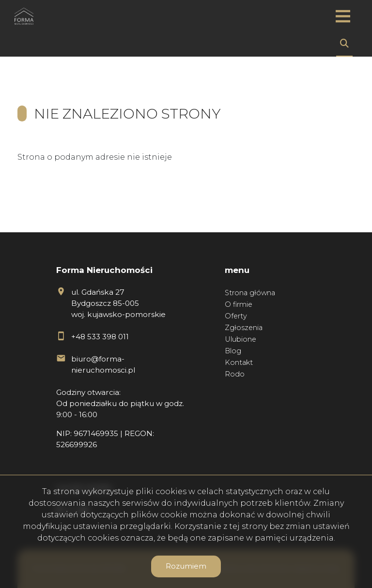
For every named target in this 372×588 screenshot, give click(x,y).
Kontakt (239, 362)
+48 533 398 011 (100, 337)
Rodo (235, 374)
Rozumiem (186, 566)
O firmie (239, 304)
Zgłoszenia (244, 328)
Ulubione (240, 339)
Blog (233, 351)
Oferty (236, 316)
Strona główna (250, 293)
